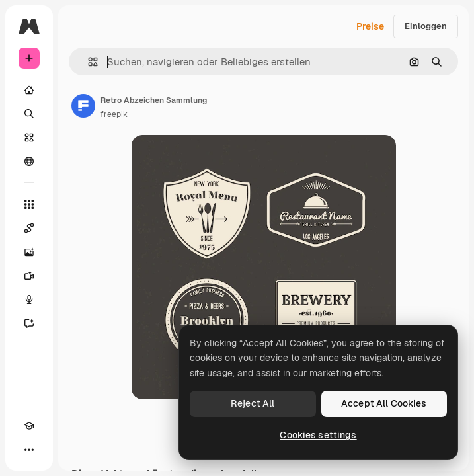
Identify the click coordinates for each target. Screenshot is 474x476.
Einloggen (426, 26)
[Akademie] (29, 426)
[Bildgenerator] (29, 252)
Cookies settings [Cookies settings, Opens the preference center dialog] (318, 435)
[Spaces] (29, 228)
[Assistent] (29, 323)
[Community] (29, 161)
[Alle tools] (29, 204)
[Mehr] (29, 450)
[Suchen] (29, 114)
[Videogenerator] (29, 276)
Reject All (253, 403)
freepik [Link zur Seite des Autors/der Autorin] (114, 114)
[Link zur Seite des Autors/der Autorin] (83, 106)
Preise (370, 26)
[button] (88, 62)
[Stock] (29, 138)
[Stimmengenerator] (29, 299)
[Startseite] (29, 90)
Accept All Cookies (384, 403)
